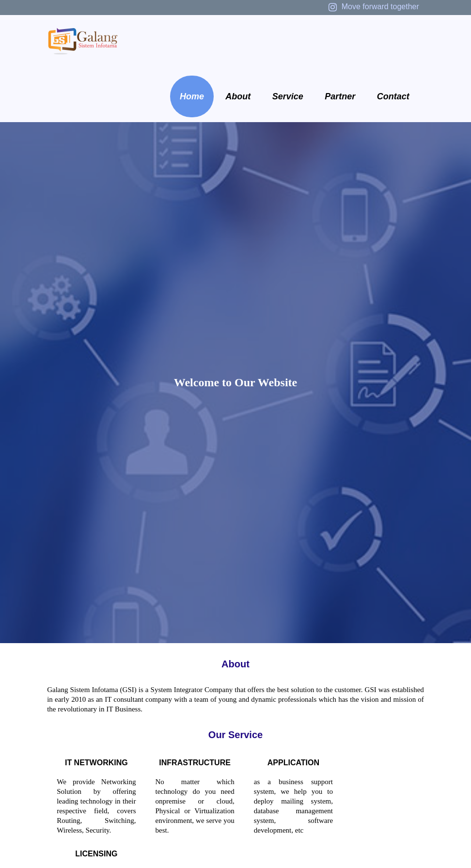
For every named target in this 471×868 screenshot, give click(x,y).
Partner (340, 96)
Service (288, 96)
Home (192, 96)
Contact (393, 96)
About (238, 96)
